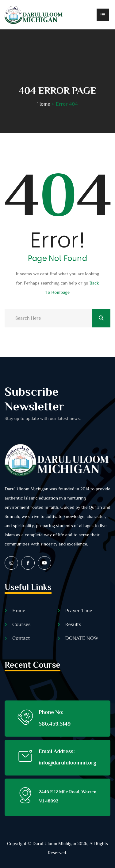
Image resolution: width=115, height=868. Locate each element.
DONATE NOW (82, 638)
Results (73, 624)
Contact (21, 638)
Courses (21, 624)
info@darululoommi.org (67, 763)
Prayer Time (79, 611)
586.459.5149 (55, 724)
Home (44, 104)
